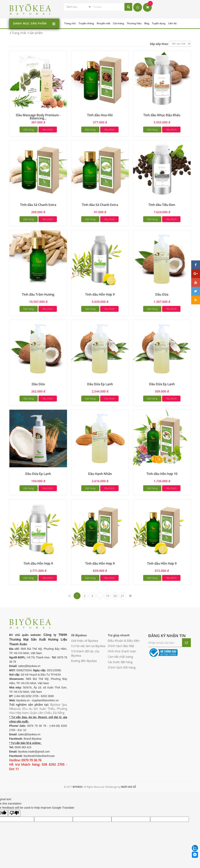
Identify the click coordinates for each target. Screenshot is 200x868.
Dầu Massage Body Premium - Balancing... (38, 117)
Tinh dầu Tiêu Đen (162, 205)
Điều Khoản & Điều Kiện (124, 641)
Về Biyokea (79, 635)
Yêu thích (48, 130)
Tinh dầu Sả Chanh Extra (38, 205)
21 (123, 596)
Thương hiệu (134, 23)
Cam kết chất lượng (120, 657)
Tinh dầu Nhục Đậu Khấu (162, 115)
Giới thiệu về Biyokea (85, 641)
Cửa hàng (118, 23)
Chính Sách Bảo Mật (121, 646)
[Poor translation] (14, 813)
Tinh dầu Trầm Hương (38, 294)
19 (107, 596)
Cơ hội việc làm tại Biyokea (88, 646)
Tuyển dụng (159, 23)
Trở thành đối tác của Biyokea (85, 653)
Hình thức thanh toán (122, 651)
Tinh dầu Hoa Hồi (100, 115)
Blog (147, 23)
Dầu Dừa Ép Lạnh (100, 384)
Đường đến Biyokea (84, 661)
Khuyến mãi (103, 23)
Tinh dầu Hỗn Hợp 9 (100, 294)
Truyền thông (86, 23)
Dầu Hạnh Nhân (100, 474)
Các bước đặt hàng (120, 662)
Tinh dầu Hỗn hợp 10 (162, 474)
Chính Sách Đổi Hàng (122, 667)
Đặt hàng (29, 130)
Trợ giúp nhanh (119, 635)
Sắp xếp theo (159, 44)
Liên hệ (172, 23)
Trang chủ (70, 23)
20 (115, 596)
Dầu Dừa (162, 294)
